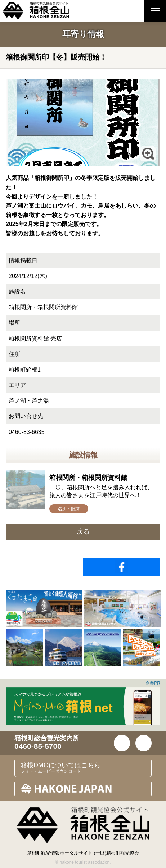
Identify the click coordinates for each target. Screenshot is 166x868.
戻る (83, 531)
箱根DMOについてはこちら (86, 768)
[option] (44, 608)
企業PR (153, 683)
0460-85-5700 (38, 746)
